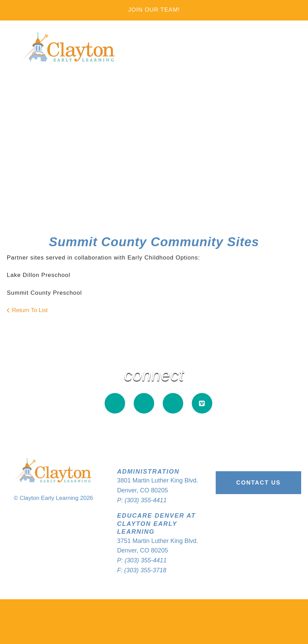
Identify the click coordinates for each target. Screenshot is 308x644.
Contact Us (258, 483)
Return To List (30, 310)
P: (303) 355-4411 (142, 500)
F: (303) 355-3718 (142, 570)
